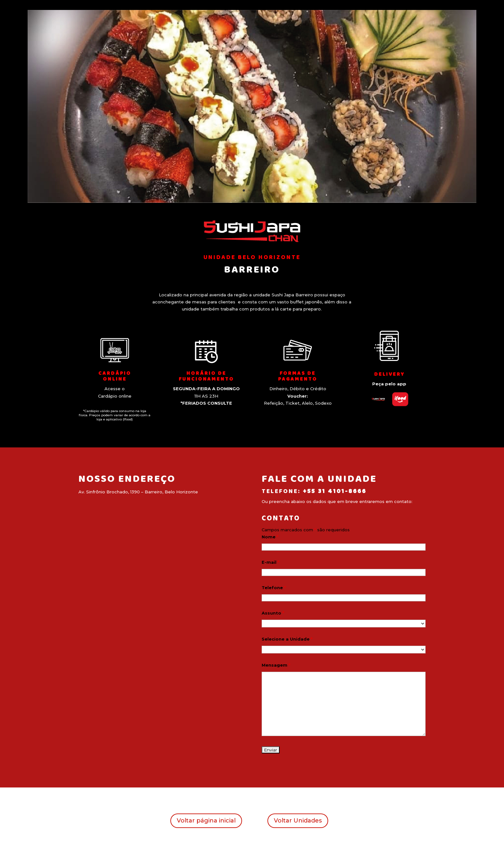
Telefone (274, 588)
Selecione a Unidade (287, 639)
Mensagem (276, 665)
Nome (270, 537)
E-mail (270, 562)
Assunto (273, 613)
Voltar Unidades (298, 821)
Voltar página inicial (206, 821)
